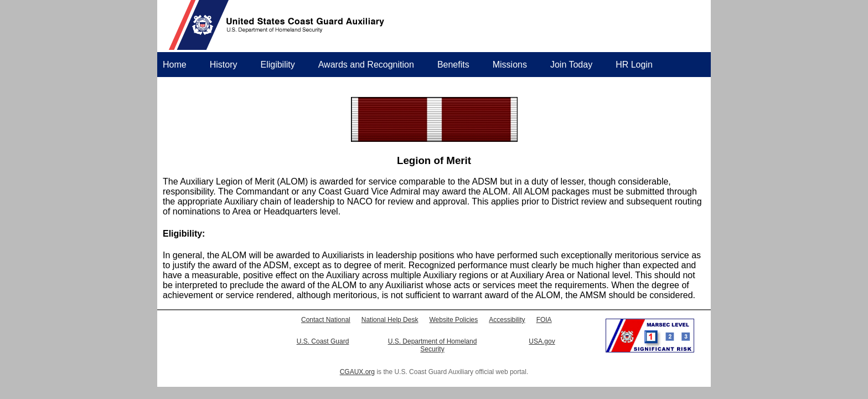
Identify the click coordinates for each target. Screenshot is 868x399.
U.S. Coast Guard (323, 341)
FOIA (544, 320)
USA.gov (542, 341)
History (224, 65)
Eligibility (277, 65)
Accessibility (507, 320)
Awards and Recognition (366, 65)
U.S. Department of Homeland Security (433, 345)
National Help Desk (390, 320)
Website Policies (453, 320)
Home (175, 65)
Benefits (453, 65)
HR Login (634, 65)
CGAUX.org (357, 372)
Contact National (326, 320)
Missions (510, 65)
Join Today (571, 65)
